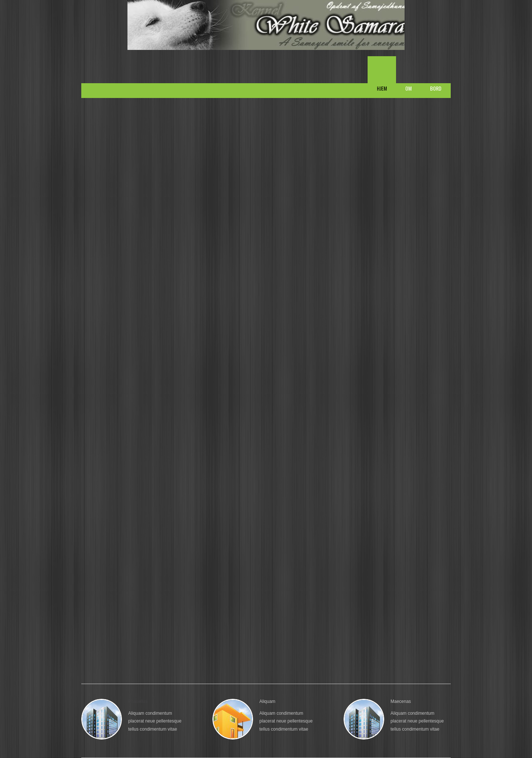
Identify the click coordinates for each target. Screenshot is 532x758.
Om (408, 88)
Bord (436, 88)
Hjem (382, 88)
